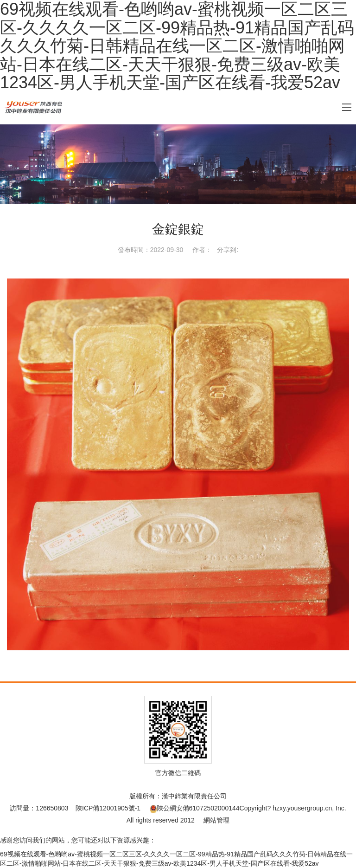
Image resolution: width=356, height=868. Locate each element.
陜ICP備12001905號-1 (108, 808)
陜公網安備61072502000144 (195, 808)
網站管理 (216, 820)
